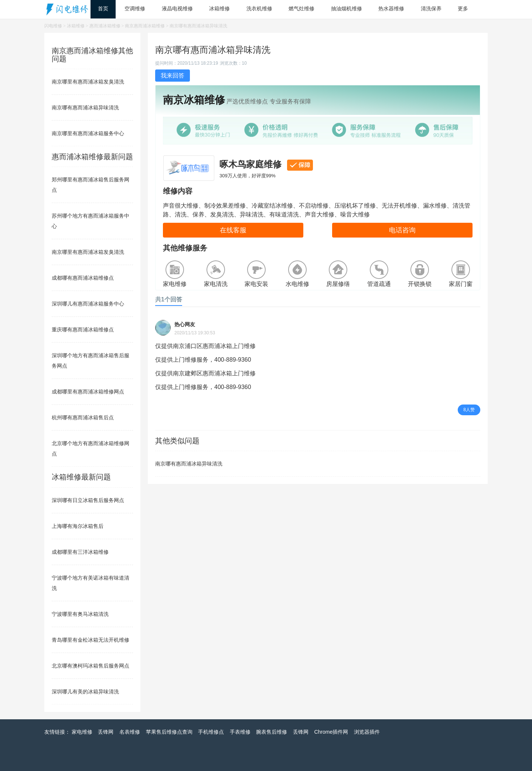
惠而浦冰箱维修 (105, 26)
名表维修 (130, 732)
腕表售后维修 (272, 732)
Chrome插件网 (331, 732)
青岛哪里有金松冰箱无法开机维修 (91, 640)
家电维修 (82, 732)
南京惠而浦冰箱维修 (145, 26)
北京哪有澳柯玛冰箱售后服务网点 (91, 666)
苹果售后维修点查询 (169, 732)
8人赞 (469, 410)
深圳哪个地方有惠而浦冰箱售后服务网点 (91, 361)
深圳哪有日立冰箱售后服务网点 (88, 500)
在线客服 (233, 230)
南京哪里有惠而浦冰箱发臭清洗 (88, 82)
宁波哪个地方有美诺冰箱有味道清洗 (91, 583)
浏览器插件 (367, 732)
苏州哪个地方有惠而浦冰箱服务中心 (91, 221)
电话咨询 (402, 230)
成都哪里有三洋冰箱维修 (80, 552)
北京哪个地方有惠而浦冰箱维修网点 (91, 448)
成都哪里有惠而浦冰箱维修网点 (88, 392)
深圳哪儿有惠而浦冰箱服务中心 (88, 304)
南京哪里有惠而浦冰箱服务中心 (88, 133)
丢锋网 (106, 732)
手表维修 (240, 732)
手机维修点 (211, 732)
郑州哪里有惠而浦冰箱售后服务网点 (91, 185)
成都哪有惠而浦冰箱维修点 (83, 278)
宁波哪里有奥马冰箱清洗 (80, 614)
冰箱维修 (76, 26)
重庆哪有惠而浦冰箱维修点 (83, 330)
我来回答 (173, 76)
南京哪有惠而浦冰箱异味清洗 (189, 464)
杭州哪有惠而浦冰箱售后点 (83, 417)
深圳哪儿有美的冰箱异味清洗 (85, 692)
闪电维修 (53, 26)
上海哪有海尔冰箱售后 (78, 526)
